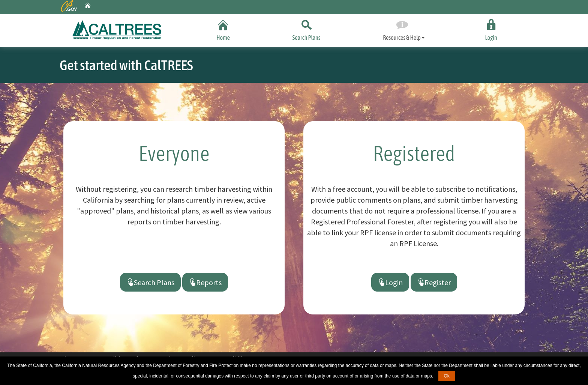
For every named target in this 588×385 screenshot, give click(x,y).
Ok (447, 376)
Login (491, 29)
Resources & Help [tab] (402, 29)
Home (223, 29)
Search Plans (306, 29)
